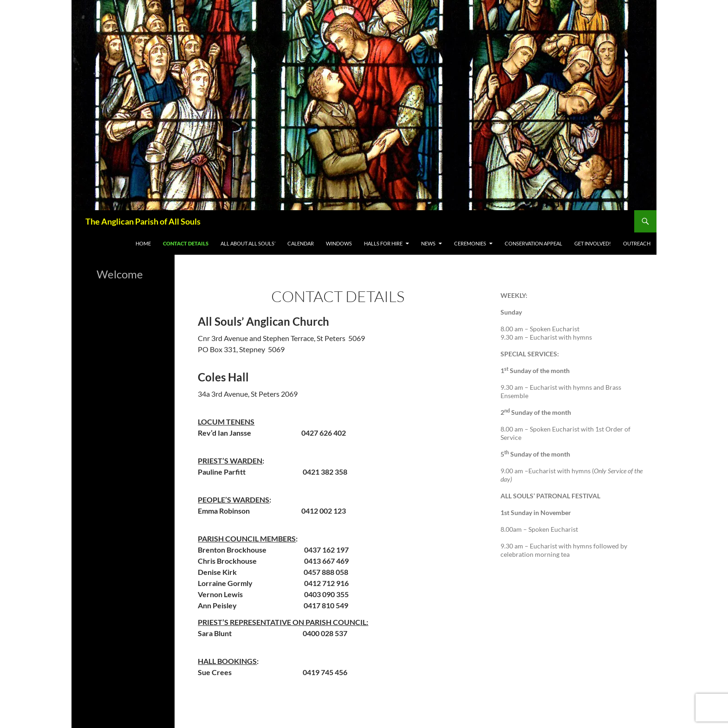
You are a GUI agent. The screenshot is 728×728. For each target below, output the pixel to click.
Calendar (301, 243)
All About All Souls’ (248, 243)
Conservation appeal (533, 243)
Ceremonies (470, 243)
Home (143, 243)
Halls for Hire (383, 243)
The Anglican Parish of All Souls (143, 221)
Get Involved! (593, 243)
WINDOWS (339, 243)
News (428, 243)
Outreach (637, 243)
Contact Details (186, 243)
